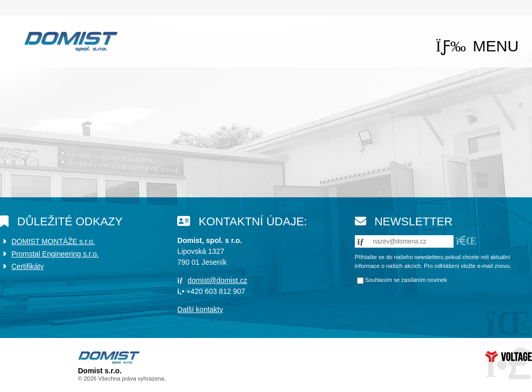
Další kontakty (200, 309)
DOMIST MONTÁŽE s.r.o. (53, 241)
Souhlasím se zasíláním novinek (406, 280)
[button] (477, 46)
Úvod (71, 42)
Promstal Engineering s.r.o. (55, 254)
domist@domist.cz (217, 280)
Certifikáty (28, 266)
